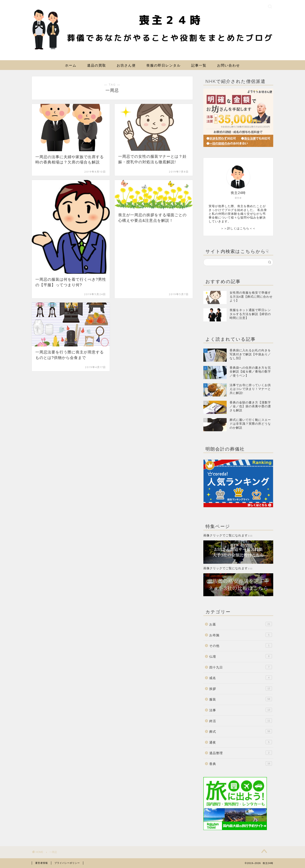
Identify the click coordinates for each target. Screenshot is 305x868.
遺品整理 (241, 753)
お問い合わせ (229, 65)
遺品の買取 (97, 65)
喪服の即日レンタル (164, 65)
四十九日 (241, 667)
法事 (241, 710)
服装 (241, 699)
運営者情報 (42, 863)
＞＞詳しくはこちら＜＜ (238, 228)
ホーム (71, 65)
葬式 (241, 731)
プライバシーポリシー (67, 863)
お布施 (241, 635)
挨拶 (241, 688)
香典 (241, 763)
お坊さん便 (126, 65)
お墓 (241, 624)
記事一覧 (199, 65)
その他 (241, 645)
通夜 (241, 742)
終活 (241, 721)
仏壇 (241, 656)
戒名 (241, 678)
